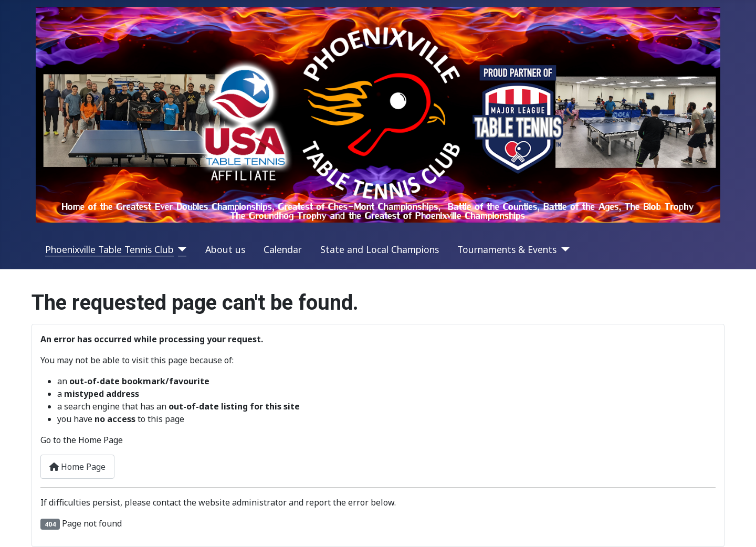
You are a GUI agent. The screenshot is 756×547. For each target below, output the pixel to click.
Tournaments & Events (507, 249)
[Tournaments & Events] (563, 249)
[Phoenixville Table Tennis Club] (180, 249)
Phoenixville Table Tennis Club (109, 249)
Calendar (283, 249)
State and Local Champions (380, 249)
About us (225, 249)
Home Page (77, 467)
